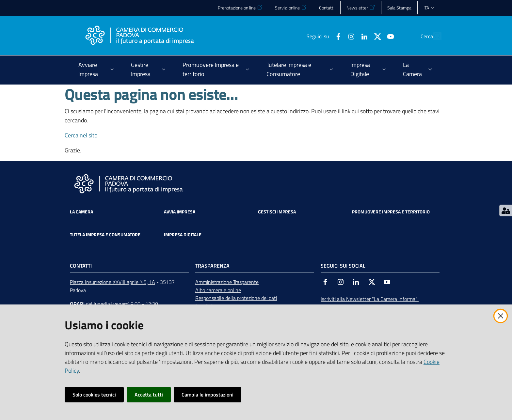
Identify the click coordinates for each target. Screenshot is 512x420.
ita (429, 8)
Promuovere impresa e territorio (391, 212)
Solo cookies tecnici (94, 395)
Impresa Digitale (183, 235)
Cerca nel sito (81, 135)
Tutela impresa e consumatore (105, 235)
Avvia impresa (180, 212)
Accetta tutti (149, 395)
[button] (434, 36)
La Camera (81, 212)
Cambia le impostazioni (208, 395)
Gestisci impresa (277, 212)
